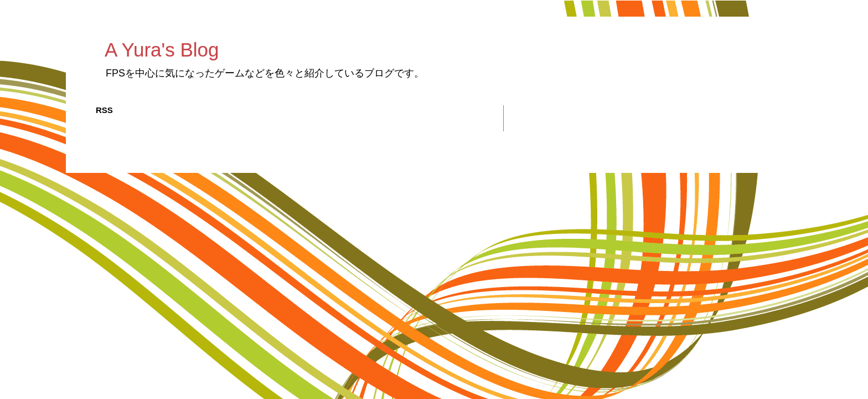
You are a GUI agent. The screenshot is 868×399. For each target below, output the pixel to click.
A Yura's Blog (162, 50)
